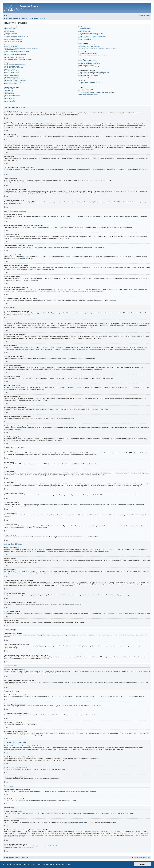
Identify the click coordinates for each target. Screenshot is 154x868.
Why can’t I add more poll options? (13, 71)
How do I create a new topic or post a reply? (15, 65)
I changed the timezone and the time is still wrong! (16, 51)
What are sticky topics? (10, 98)
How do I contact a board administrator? (88, 94)
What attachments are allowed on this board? (90, 82)
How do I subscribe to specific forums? (88, 75)
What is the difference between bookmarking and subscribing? (94, 72)
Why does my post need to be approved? (14, 82)
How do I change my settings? (11, 47)
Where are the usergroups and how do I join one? (91, 33)
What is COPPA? (8, 30)
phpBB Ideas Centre (78, 822)
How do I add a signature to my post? (13, 68)
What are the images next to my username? (15, 54)
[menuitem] (6, 15)
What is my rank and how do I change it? (14, 58)
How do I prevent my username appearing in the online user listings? (21, 48)
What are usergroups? (84, 32)
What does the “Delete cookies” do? (13, 41)
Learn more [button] (66, 864)
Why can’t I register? (9, 32)
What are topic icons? (9, 102)
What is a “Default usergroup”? (86, 38)
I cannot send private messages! (87, 45)
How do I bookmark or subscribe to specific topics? (91, 74)
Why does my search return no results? (88, 62)
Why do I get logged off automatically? (13, 40)
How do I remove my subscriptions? (87, 77)
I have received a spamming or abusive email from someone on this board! (97, 48)
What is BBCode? (8, 89)
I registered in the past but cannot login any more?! (17, 36)
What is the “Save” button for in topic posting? (15, 80)
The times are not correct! (10, 50)
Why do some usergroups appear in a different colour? (92, 36)
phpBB (26, 258)
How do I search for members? (86, 65)
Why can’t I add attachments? (11, 76)
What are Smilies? (8, 92)
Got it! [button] (143, 864)
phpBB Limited (50, 813)
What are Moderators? (84, 30)
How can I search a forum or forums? (88, 60)
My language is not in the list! (11, 53)
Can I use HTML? (8, 90)
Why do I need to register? (11, 29)
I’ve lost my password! (9, 38)
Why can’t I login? (8, 35)
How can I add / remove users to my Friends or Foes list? (93, 55)
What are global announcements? (12, 95)
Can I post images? (9, 94)
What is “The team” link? (85, 40)
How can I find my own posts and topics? (89, 67)
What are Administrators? (85, 29)
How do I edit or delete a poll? (11, 72)
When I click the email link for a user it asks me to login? (18, 59)
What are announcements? (11, 97)
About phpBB (121, 813)
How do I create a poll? (10, 69)
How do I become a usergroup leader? (88, 35)
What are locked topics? (10, 100)
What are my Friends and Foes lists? (88, 54)
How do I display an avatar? (11, 56)
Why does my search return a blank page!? (89, 64)
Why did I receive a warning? (11, 77)
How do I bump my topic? (10, 83)
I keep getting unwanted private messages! (89, 47)
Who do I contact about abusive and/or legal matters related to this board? (97, 92)
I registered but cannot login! (11, 33)
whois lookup (117, 832)
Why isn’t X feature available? (86, 91)
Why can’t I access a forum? (11, 74)
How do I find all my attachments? (87, 84)
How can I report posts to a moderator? (14, 79)
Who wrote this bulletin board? (86, 89)
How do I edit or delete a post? (12, 66)
